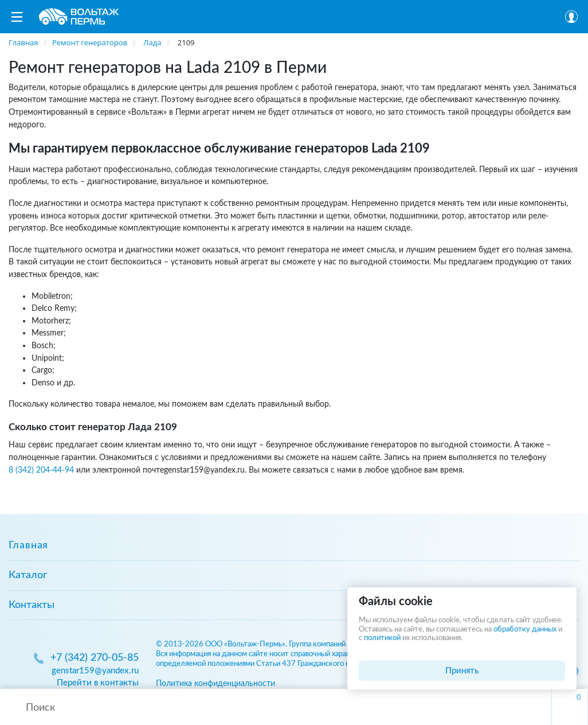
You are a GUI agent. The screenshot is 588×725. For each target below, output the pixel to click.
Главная (28, 545)
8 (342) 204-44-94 (41, 470)
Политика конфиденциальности (215, 683)
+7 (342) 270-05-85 (95, 658)
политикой (382, 638)
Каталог (28, 575)
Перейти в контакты (98, 683)
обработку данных (525, 629)
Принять (462, 671)
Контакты (32, 605)
